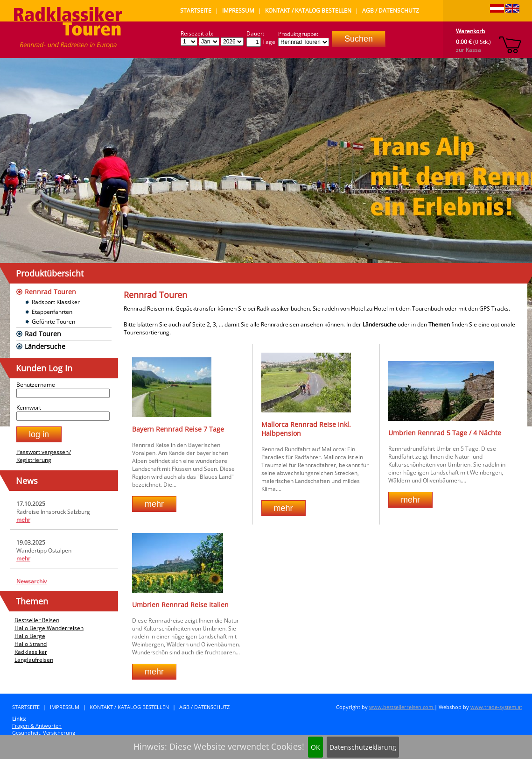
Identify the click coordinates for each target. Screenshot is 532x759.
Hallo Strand (31, 644)
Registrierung (34, 460)
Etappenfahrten (52, 312)
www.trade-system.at (496, 707)
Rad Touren (43, 334)
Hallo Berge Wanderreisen (49, 628)
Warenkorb (470, 31)
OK (315, 747)
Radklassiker (31, 652)
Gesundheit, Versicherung (44, 733)
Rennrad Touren (50, 292)
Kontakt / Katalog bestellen (308, 11)
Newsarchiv (31, 581)
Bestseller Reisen (37, 620)
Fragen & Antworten (37, 726)
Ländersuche (45, 346)
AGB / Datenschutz (391, 11)
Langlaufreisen (34, 660)
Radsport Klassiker (56, 302)
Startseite (196, 11)
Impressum (238, 11)
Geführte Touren (53, 322)
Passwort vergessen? (44, 452)
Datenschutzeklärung (363, 747)
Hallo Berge (30, 636)
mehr (23, 520)
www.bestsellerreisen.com (402, 707)
